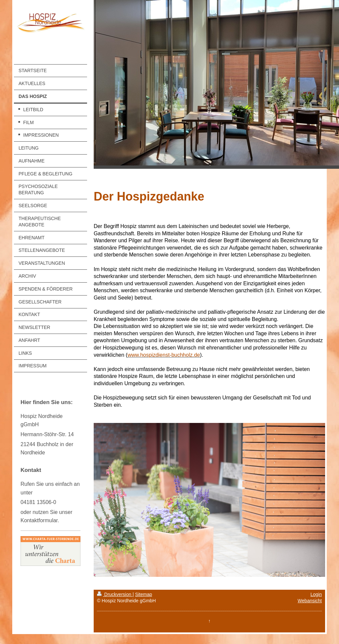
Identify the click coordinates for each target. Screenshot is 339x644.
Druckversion (115, 594)
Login (316, 594)
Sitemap (144, 594)
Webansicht (310, 601)
